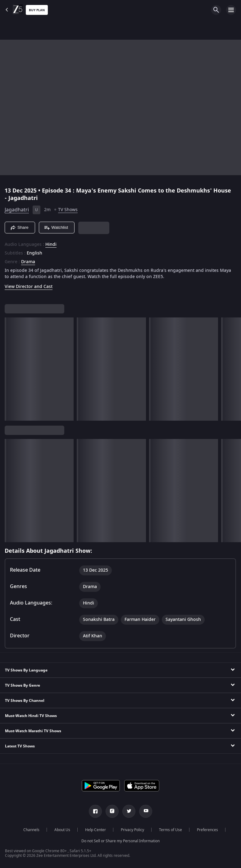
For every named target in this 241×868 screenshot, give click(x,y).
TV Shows (68, 210)
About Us (62, 830)
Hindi (51, 245)
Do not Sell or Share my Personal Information (120, 841)
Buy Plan (37, 10)
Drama (28, 262)
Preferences (207, 830)
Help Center (95, 830)
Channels (31, 830)
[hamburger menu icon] (231, 10)
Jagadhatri (17, 210)
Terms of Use (171, 830)
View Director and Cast (29, 287)
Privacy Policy (132, 830)
